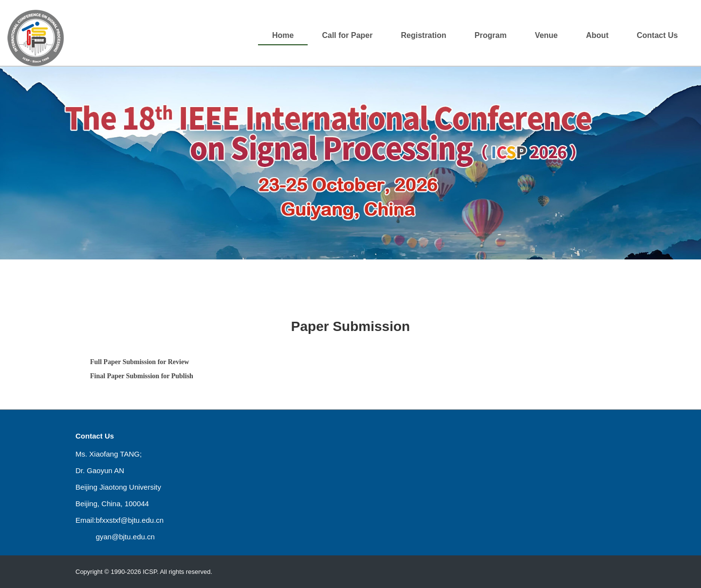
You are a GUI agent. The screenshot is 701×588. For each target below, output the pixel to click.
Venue (546, 35)
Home (283, 35)
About (597, 35)
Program (491, 35)
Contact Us (657, 35)
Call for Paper (347, 35)
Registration (423, 35)
